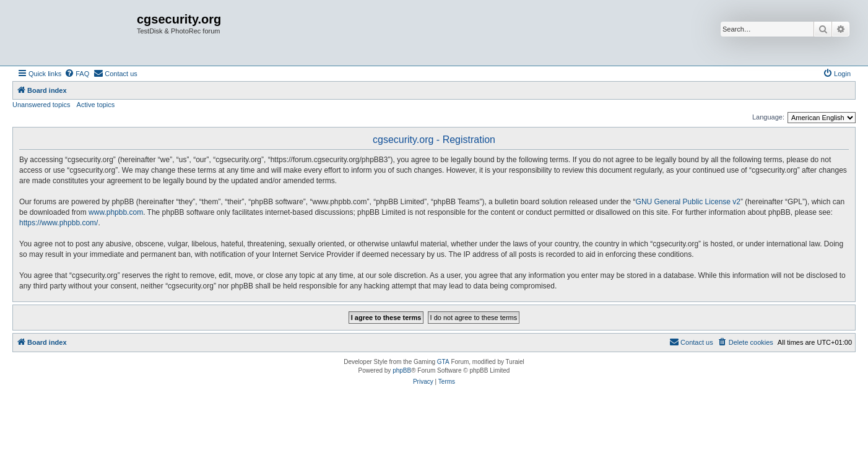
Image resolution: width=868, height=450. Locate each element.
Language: (768, 117)
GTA (443, 362)
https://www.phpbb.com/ (59, 223)
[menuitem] (77, 74)
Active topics (96, 105)
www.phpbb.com (116, 212)
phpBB (402, 370)
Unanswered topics (41, 105)
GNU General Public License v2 (688, 202)
